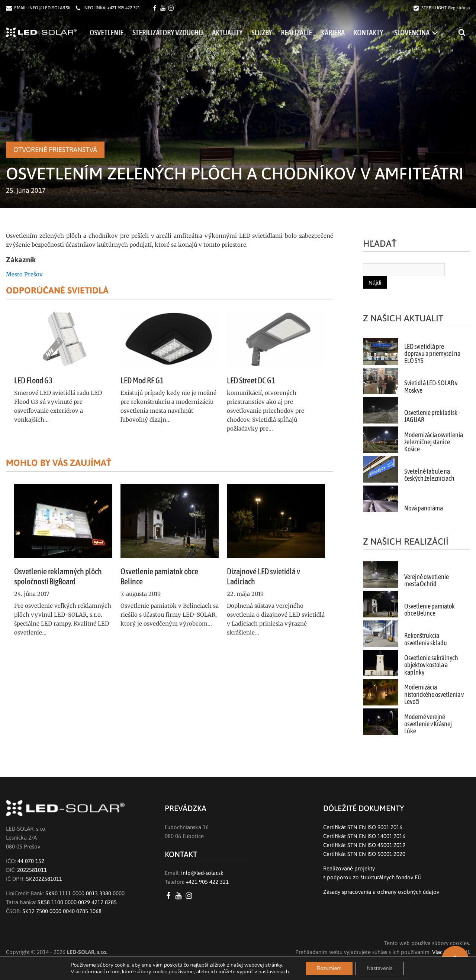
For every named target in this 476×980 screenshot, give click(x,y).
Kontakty (378, 33)
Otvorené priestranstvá (55, 150)
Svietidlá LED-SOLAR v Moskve (431, 387)
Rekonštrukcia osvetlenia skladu (426, 639)
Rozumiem (329, 968)
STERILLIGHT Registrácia (446, 8)
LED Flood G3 (33, 380)
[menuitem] (425, 32)
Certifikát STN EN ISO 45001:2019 (364, 845)
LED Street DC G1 (251, 380)
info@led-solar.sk (202, 873)
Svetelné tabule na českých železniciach (429, 475)
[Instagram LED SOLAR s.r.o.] (190, 896)
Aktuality (237, 33)
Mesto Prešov (24, 274)
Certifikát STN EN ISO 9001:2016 (363, 827)
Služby (271, 33)
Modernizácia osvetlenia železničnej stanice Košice (434, 442)
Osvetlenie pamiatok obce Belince (430, 610)
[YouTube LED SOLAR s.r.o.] (180, 896)
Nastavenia (380, 968)
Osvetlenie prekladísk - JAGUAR (432, 416)
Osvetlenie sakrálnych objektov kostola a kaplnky (431, 665)
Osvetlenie (116, 33)
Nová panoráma (424, 508)
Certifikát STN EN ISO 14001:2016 (364, 836)
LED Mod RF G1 (142, 380)
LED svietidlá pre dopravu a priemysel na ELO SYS (432, 354)
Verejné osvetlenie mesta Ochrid (427, 580)
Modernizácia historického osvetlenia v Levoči (434, 695)
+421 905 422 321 (123, 8)
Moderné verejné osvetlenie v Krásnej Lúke (428, 724)
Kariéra (342, 33)
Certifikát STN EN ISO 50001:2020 (364, 854)
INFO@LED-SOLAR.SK (49, 8)
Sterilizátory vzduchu (177, 33)
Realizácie (306, 33)
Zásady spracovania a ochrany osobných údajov (381, 892)
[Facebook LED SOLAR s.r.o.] (156, 8)
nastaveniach (274, 972)
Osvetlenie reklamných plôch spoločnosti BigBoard (58, 576)
